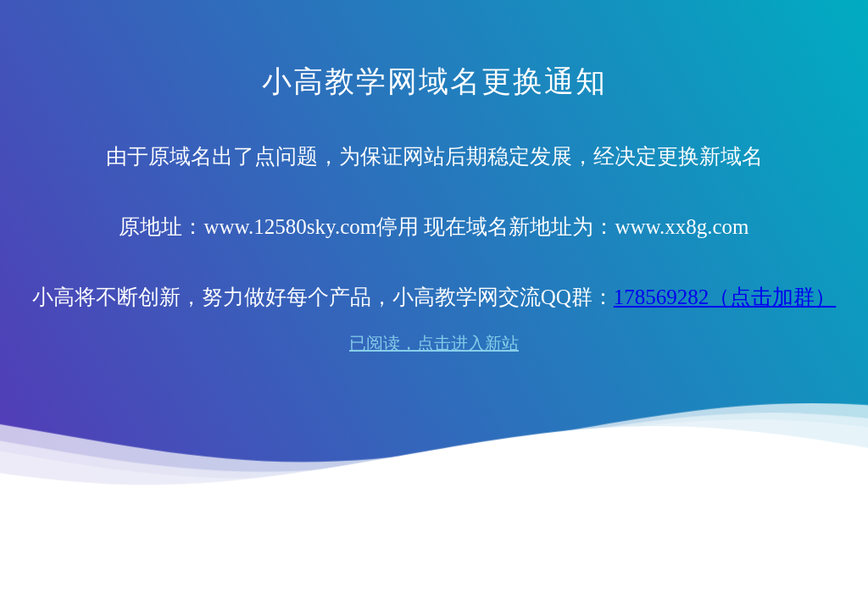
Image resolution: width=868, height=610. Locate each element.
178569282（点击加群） (725, 297)
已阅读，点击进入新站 (434, 343)
